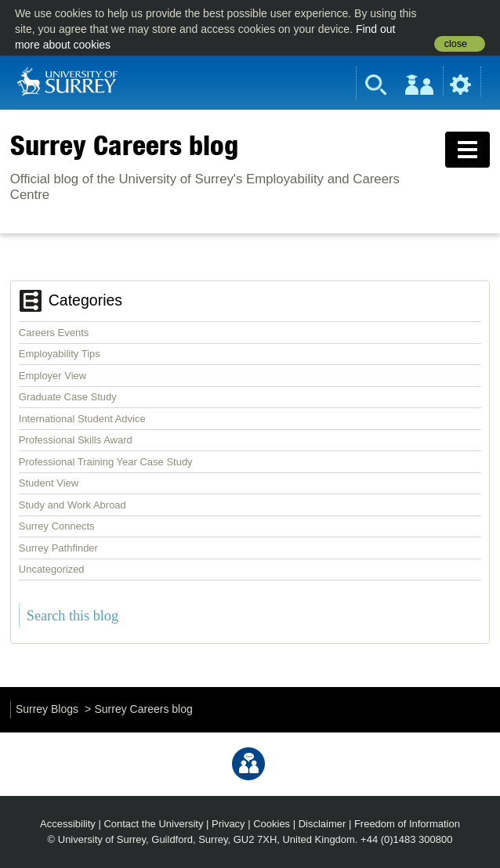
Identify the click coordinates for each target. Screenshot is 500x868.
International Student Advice (82, 419)
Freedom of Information (407, 824)
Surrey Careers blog (124, 145)
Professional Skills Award (76, 440)
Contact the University (153, 824)
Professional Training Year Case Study (106, 462)
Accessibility (68, 824)
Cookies (272, 824)
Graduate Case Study (68, 397)
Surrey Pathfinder (58, 548)
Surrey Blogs (47, 709)
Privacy (228, 824)
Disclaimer (322, 824)
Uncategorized (52, 569)
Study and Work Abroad (72, 505)
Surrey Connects (57, 526)
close (456, 44)
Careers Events (54, 333)
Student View (49, 483)
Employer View (53, 376)
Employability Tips (60, 354)
